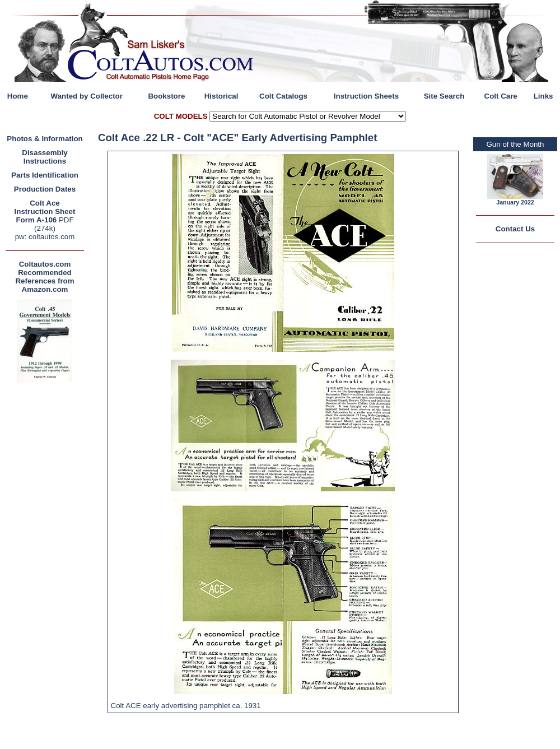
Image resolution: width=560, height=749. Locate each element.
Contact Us (515, 229)
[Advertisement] (48, 553)
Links (543, 96)
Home (18, 96)
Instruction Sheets (366, 96)
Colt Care (501, 96)
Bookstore (166, 96)
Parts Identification (45, 175)
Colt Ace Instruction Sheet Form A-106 (45, 211)
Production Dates (45, 189)
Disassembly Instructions (45, 157)
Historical (221, 96)
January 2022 (515, 202)
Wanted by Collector (87, 96)
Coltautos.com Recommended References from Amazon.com (45, 277)
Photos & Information (45, 139)
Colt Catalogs (283, 96)
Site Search (444, 96)
